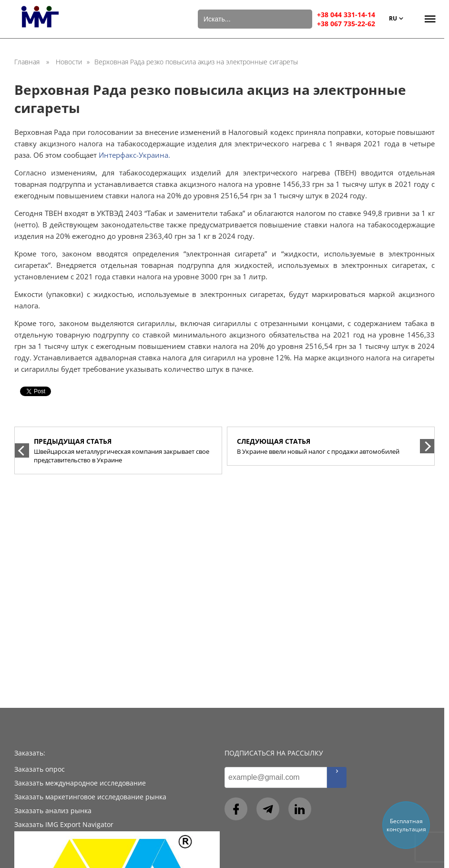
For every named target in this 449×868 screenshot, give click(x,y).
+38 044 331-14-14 (346, 15)
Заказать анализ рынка (53, 811)
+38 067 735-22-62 (346, 24)
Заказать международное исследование (80, 783)
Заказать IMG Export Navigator (64, 824)
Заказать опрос (40, 769)
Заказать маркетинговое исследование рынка (90, 797)
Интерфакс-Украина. (134, 155)
